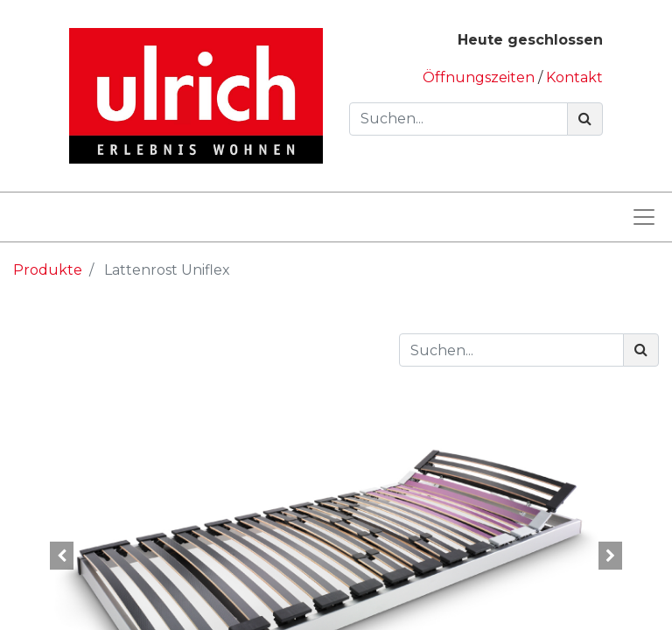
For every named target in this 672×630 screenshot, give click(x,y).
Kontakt (574, 77)
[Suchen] (585, 119)
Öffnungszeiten (480, 77)
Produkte (48, 270)
